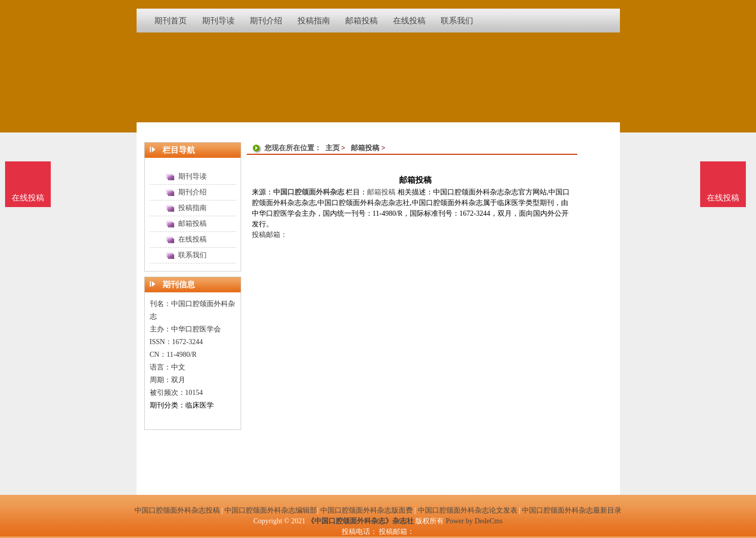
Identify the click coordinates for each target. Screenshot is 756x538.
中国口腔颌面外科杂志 (309, 192)
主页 (333, 148)
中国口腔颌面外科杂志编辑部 (271, 510)
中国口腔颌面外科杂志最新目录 (572, 510)
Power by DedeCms (474, 521)
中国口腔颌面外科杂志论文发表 (468, 510)
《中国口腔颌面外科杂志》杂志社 (360, 521)
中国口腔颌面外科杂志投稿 (177, 510)
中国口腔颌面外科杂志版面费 (367, 510)
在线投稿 (723, 198)
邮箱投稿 (365, 148)
